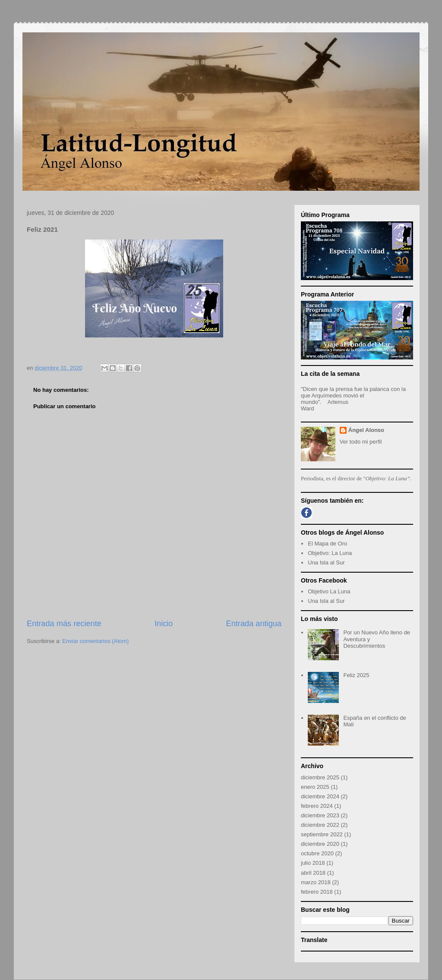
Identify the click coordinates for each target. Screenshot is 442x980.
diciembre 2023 (320, 815)
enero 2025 (315, 787)
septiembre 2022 (322, 834)
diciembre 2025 (320, 777)
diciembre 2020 (320, 844)
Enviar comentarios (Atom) (95, 641)
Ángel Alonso (366, 430)
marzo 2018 (316, 882)
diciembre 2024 (320, 796)
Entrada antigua (254, 624)
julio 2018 (313, 863)
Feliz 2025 (356, 675)
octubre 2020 (317, 853)
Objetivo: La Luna (330, 553)
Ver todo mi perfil (361, 442)
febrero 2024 (317, 806)
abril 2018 (313, 873)
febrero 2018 (317, 892)
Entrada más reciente (64, 624)
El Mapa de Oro (327, 544)
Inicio (164, 624)
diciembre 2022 (320, 825)
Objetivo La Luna (329, 591)
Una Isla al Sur (326, 562)
